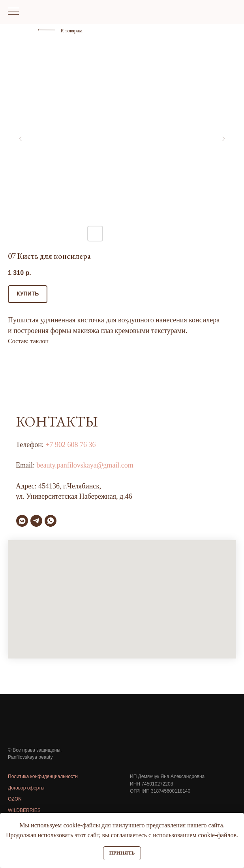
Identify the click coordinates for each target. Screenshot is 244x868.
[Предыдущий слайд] (21, 139)
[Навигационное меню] (13, 12)
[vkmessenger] (22, 521)
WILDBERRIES (24, 810)
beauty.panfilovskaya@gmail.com (85, 465)
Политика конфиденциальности (43, 776)
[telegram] (36, 521)
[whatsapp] (51, 521)
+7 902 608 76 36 (70, 445)
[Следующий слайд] (223, 139)
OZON (15, 799)
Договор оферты (26, 788)
